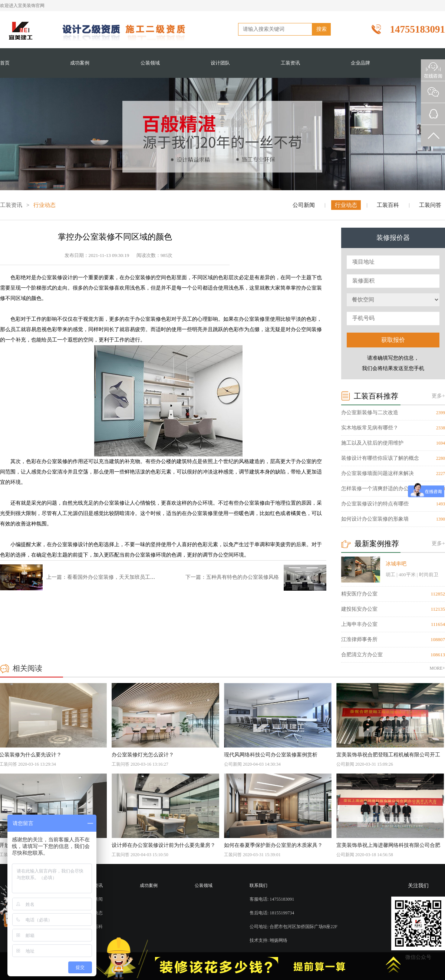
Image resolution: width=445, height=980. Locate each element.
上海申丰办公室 (359, 624)
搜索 (322, 29)
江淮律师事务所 (359, 639)
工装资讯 (290, 63)
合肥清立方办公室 (362, 655)
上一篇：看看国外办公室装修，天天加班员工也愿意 (106, 577)
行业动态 (346, 205)
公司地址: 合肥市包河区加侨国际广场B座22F (294, 927)
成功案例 (80, 63)
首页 (5, 63)
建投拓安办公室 (359, 609)
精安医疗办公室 (359, 594)
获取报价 (393, 340)
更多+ (438, 396)
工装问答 (430, 205)
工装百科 (388, 205)
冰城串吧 (396, 564)
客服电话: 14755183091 (272, 899)
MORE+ (437, 668)
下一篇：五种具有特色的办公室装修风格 (232, 577)
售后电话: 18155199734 (272, 913)
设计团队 (220, 63)
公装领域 (150, 63)
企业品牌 (360, 63)
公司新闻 (304, 205)
